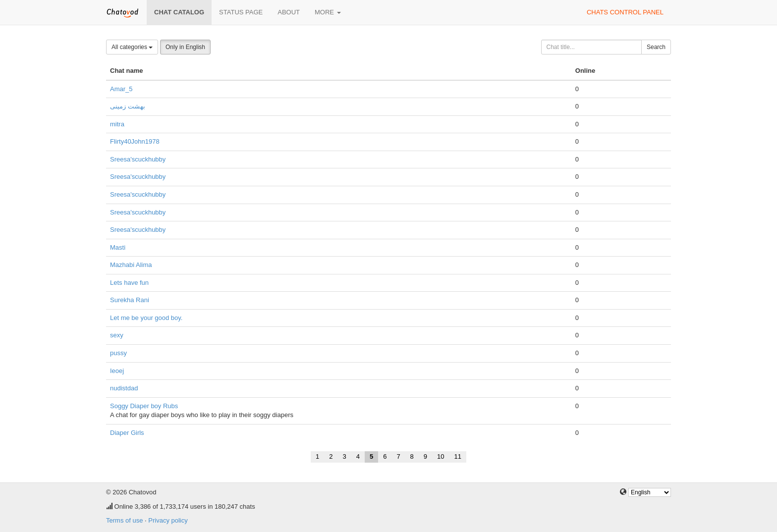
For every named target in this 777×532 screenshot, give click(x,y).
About (289, 12)
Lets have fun (129, 283)
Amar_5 (121, 89)
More (328, 12)
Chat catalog (179, 12)
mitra (117, 124)
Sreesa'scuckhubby (138, 159)
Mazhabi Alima (131, 265)
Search (656, 47)
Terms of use (124, 520)
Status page (241, 12)
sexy (117, 335)
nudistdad (124, 388)
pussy (118, 353)
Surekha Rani (130, 300)
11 (458, 456)
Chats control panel (625, 12)
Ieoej (117, 371)
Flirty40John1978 (135, 141)
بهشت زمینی (128, 106)
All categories (132, 47)
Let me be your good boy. (146, 318)
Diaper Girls (127, 433)
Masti (118, 247)
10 (441, 456)
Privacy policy (168, 520)
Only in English (185, 47)
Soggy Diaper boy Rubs (144, 406)
